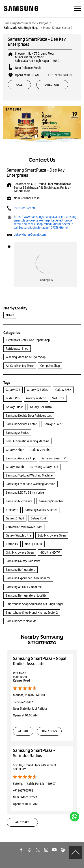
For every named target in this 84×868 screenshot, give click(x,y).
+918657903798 (23, 790)
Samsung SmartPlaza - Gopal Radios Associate (40, 661)
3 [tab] (49, 136)
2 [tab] (42, 136)
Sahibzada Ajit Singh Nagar (22, 28)
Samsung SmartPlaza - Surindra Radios (34, 753)
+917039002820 (24, 208)
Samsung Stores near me (20, 23)
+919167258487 (23, 702)
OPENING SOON (60, 75)
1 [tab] (35, 136)
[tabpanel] (42, 124)
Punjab (44, 23)
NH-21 (10, 315)
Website (23, 731)
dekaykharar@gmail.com (30, 235)
